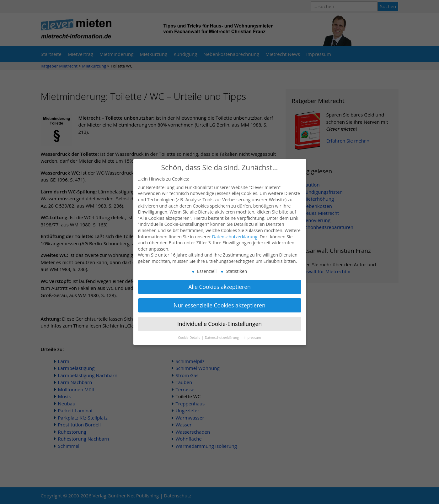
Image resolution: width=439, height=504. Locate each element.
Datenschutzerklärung (235, 231)
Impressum (252, 332)
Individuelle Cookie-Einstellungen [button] (220, 318)
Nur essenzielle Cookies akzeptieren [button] (220, 300)
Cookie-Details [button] (189, 332)
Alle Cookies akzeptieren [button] (220, 281)
